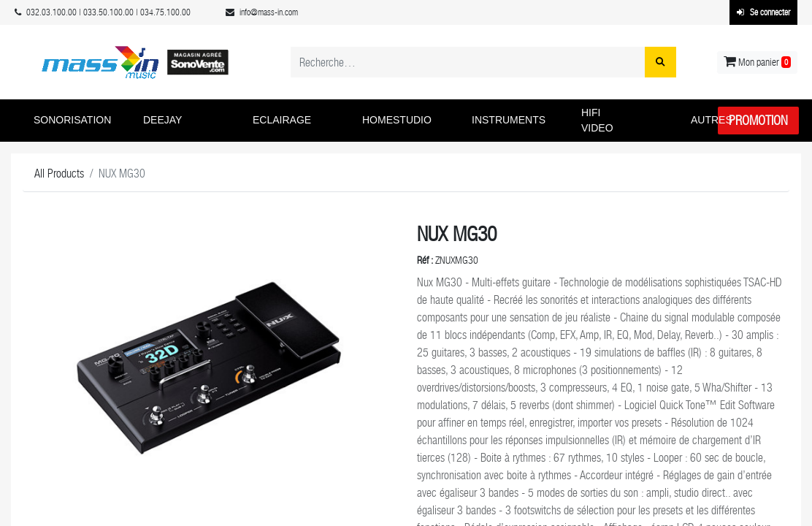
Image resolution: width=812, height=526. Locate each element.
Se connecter (763, 12)
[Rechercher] (660, 62)
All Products (59, 174)
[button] (77, 121)
